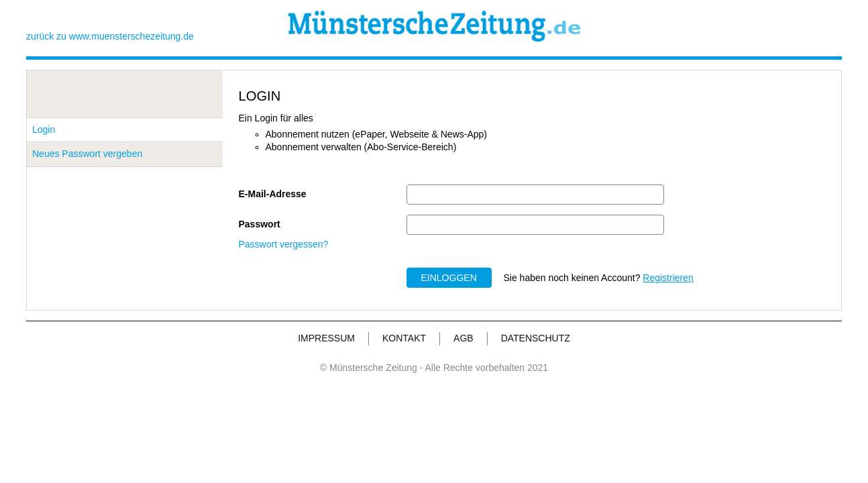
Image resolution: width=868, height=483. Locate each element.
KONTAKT (404, 338)
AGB (464, 338)
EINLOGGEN (449, 278)
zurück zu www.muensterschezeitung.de (110, 36)
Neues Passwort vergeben (87, 154)
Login (44, 129)
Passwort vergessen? (284, 244)
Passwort (260, 224)
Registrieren (668, 278)
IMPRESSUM (326, 338)
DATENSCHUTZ (536, 338)
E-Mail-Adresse (273, 194)
